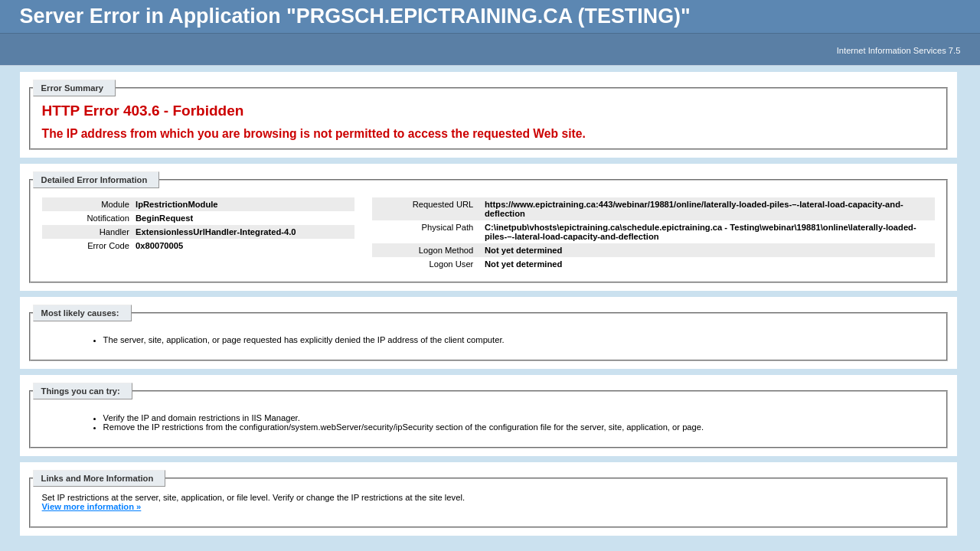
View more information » (92, 507)
